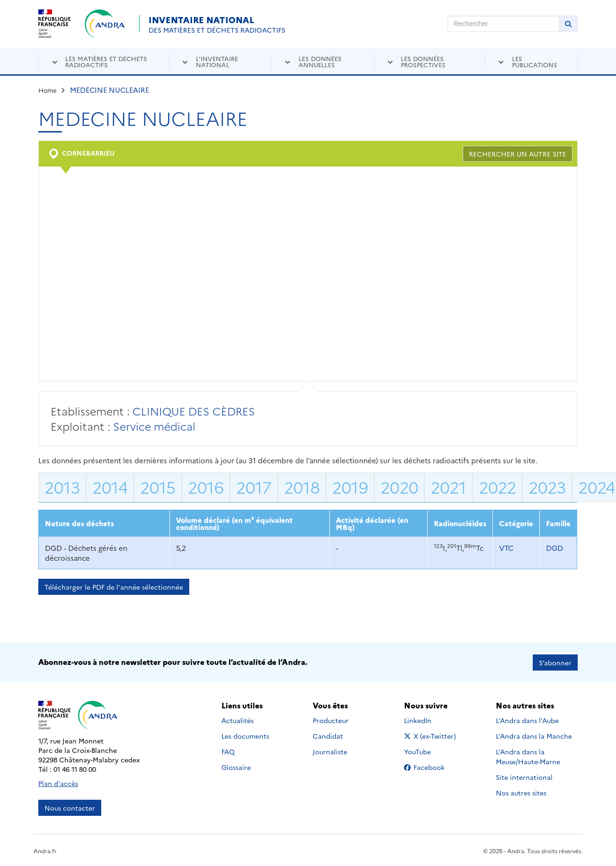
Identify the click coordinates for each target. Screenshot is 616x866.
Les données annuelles (320, 61)
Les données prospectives (423, 61)
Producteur (331, 719)
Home (48, 90)
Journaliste (330, 751)
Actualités (238, 719)
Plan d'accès (58, 782)
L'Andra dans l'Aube (527, 719)
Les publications (535, 61)
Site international (524, 776)
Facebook (432, 766)
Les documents (245, 735)
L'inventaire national (217, 61)
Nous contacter (70, 807)
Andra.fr (45, 850)
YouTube (428, 751)
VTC (506, 548)
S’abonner (555, 662)
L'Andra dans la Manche (534, 735)
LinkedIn (428, 719)
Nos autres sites (521, 792)
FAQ (228, 751)
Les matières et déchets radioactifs (106, 61)
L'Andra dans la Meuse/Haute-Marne (528, 756)
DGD (554, 548)
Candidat (328, 735)
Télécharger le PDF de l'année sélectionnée (114, 587)
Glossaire (236, 766)
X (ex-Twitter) (432, 735)
